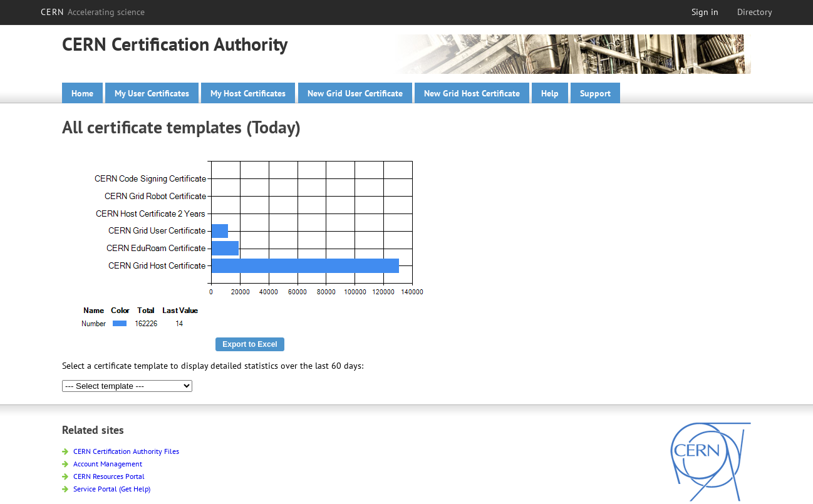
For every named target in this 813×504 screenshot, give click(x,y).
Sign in (705, 12)
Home (82, 93)
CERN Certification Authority (175, 44)
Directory (755, 12)
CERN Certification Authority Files (121, 451)
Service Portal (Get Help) (106, 489)
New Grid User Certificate (355, 93)
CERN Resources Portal (103, 476)
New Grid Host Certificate (472, 93)
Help (550, 93)
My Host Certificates (248, 93)
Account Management (102, 464)
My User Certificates (152, 93)
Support (595, 93)
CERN (93, 12)
